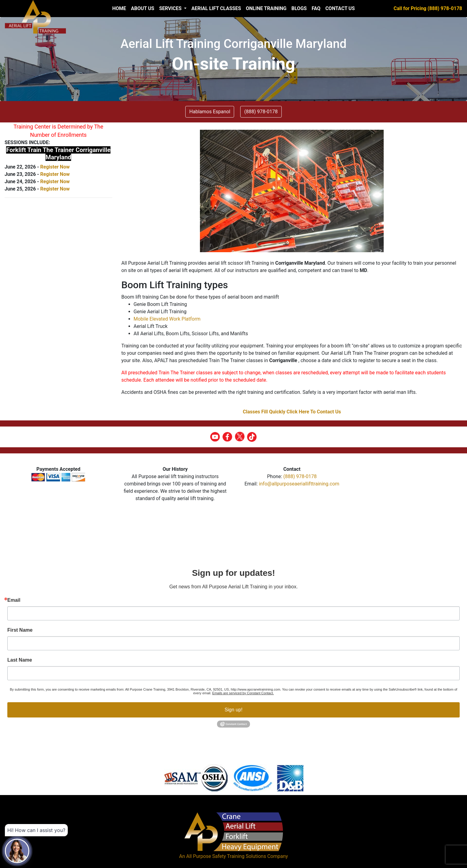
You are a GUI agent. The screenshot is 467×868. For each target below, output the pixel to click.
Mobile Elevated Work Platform (167, 319)
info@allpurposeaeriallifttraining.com (299, 484)
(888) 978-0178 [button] (261, 112)
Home (119, 8)
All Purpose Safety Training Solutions (226, 856)
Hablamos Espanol (210, 112)
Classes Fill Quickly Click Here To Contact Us (292, 412)
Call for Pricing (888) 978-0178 (428, 8)
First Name (20, 630)
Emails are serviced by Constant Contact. (243, 693)
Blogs (299, 8)
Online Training (266, 8)
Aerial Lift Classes (216, 8)
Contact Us (340, 8)
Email (14, 600)
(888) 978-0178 (300, 476)
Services (171, 8)
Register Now (55, 167)
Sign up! (234, 710)
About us (143, 8)
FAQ (316, 8)
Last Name (20, 660)
